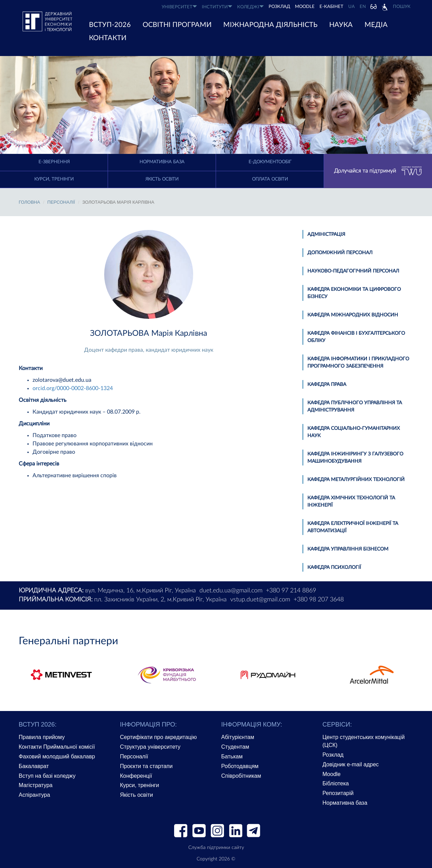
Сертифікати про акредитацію (159, 737)
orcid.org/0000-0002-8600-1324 (73, 388)
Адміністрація (326, 234)
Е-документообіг (270, 162)
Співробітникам (241, 776)
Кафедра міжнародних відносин (353, 315)
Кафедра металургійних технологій (356, 480)
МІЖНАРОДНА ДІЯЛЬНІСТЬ (270, 25)
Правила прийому (42, 737)
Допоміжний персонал (340, 253)
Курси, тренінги (54, 179)
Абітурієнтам (238, 737)
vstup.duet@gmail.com (260, 600)
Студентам (235, 747)
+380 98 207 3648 (319, 600)
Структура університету (150, 747)
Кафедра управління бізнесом (348, 549)
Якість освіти (162, 179)
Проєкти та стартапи (146, 766)
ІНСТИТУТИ (217, 7)
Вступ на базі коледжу (47, 776)
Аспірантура (34, 795)
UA (352, 7)
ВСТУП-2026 (110, 25)
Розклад (333, 755)
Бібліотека (336, 783)
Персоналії (61, 202)
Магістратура (36, 785)
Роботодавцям (240, 766)
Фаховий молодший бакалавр (57, 756)
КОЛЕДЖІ (250, 7)
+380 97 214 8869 (291, 591)
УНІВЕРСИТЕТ (179, 7)
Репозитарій (338, 793)
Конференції (136, 776)
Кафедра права (327, 385)
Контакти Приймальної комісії (57, 747)
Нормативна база (162, 162)
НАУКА (341, 25)
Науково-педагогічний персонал (353, 271)
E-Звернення (54, 162)
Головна (29, 202)
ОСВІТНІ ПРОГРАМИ (177, 25)
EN (363, 7)
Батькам (232, 756)
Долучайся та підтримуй (378, 171)
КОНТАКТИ (108, 38)
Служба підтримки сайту (216, 848)
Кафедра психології (334, 567)
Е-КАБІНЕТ (331, 7)
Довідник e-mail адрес (351, 764)
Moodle (305, 7)
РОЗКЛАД (279, 7)
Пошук (402, 7)
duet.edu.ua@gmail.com (231, 591)
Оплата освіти (270, 179)
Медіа (376, 25)
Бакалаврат (34, 766)
